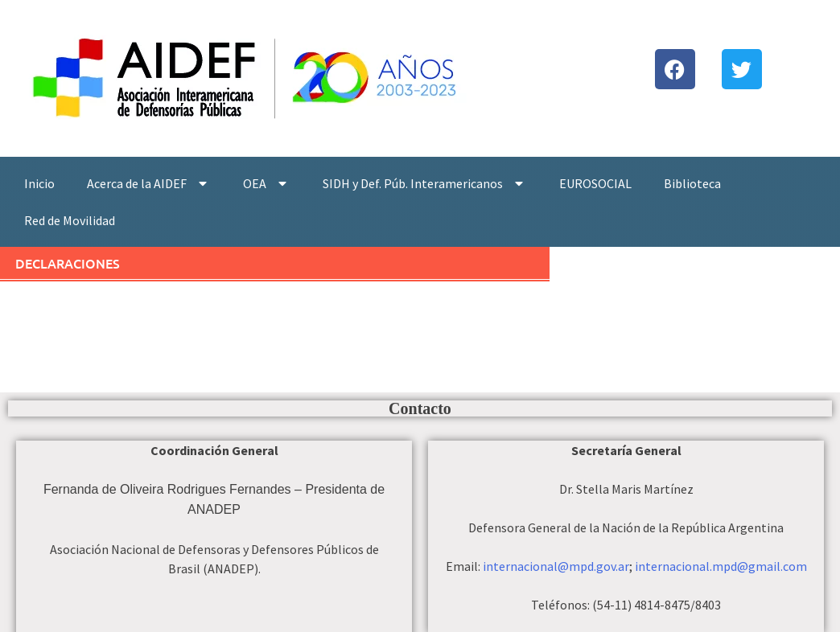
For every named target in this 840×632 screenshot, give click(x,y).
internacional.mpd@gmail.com (721, 566)
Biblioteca (692, 183)
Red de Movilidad (70, 220)
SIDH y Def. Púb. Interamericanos (425, 183)
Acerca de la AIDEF (149, 183)
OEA (267, 183)
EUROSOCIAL (595, 183)
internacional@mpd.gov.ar (556, 566)
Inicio (39, 183)
